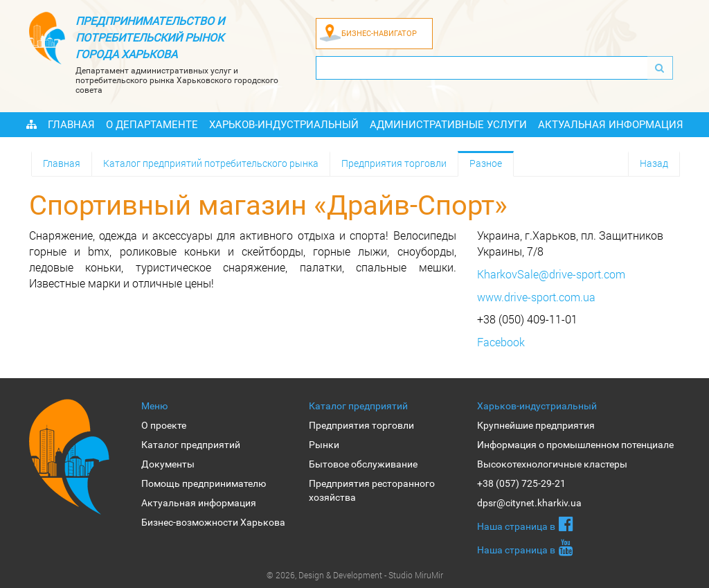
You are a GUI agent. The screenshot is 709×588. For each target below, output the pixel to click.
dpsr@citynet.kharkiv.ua (529, 503)
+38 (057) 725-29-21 (521, 483)
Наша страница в (525, 524)
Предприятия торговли (394, 163)
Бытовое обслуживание (363, 464)
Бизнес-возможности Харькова (213, 522)
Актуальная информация (611, 125)
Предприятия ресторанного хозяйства (372, 490)
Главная (71, 125)
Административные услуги (448, 125)
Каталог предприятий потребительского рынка (211, 163)
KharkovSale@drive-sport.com (551, 274)
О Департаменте (152, 125)
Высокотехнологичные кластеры (552, 464)
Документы (168, 464)
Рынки (324, 445)
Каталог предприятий (191, 445)
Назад (654, 163)
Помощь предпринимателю (204, 483)
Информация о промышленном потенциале (575, 445)
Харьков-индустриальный (284, 125)
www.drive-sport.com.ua (536, 297)
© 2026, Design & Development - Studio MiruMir (355, 575)
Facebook (501, 342)
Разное (486, 163)
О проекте (164, 425)
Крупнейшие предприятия (536, 425)
